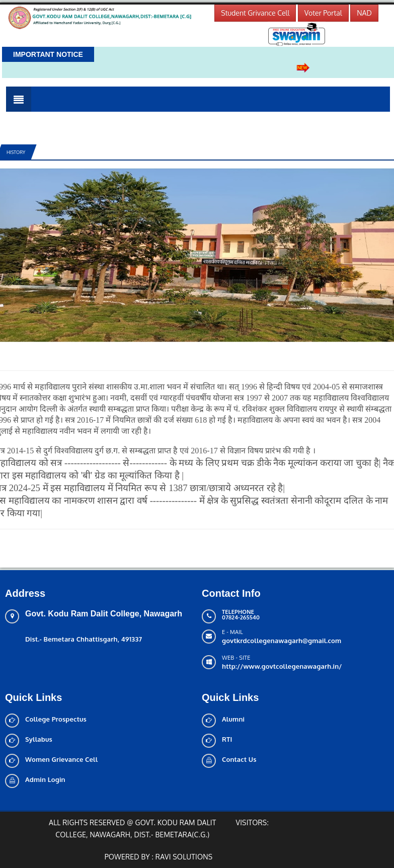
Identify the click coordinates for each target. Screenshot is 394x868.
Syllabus (39, 739)
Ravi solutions (184, 857)
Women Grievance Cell (61, 759)
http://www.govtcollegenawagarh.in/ (282, 666)
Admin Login (45, 779)
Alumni (233, 719)
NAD (364, 13)
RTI (227, 739)
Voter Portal (323, 13)
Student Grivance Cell (255, 13)
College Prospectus (56, 719)
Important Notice (48, 54)
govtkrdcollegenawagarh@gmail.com (282, 641)
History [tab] (16, 152)
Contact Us (239, 759)
